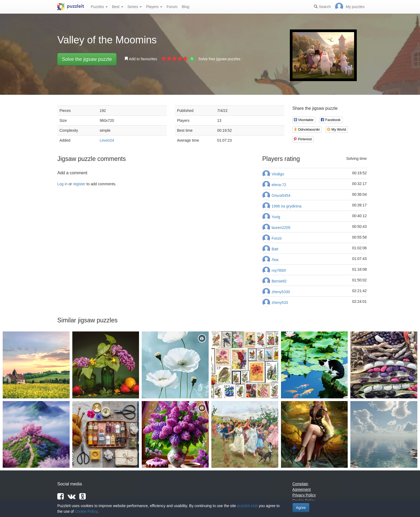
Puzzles (99, 7)
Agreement (302, 489)
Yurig (276, 217)
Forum (172, 7)
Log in (62, 184)
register (79, 184)
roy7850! (279, 270)
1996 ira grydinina (286, 206)
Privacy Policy (304, 495)
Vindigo (278, 174)
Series (135, 7)
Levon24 (107, 140)
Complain (300, 484)
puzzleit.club (247, 506)
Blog (185, 7)
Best (118, 7)
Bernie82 (279, 281)
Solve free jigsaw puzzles (219, 59)
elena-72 (279, 185)
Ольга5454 (281, 195)
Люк (275, 260)
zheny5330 (281, 292)
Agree (301, 508)
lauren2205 (281, 228)
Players (154, 7)
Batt (275, 249)
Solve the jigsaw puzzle (87, 59)
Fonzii (277, 238)
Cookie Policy (86, 511)
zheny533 (280, 303)
